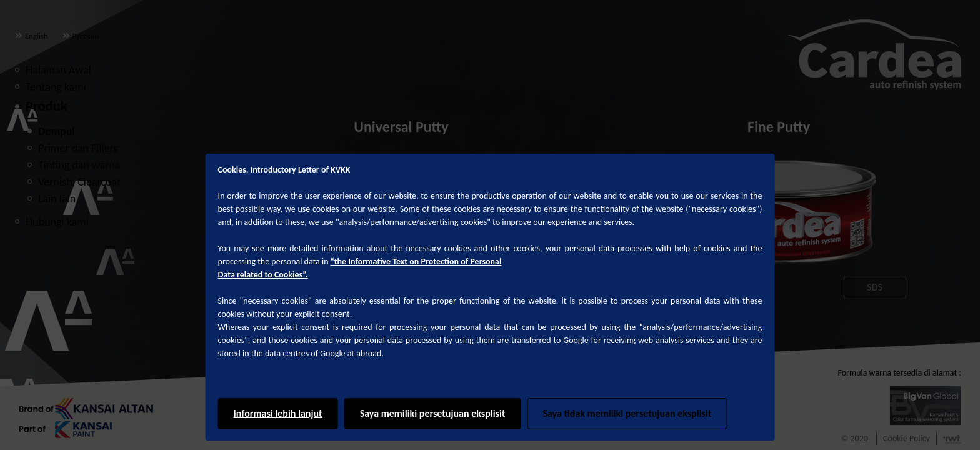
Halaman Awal (58, 70)
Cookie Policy (907, 438)
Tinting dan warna (79, 165)
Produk (46, 106)
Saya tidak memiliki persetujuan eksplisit (627, 413)
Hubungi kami (57, 222)
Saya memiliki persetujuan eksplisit (433, 413)
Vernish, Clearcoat (79, 182)
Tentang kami (56, 87)
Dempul (57, 131)
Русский (81, 36)
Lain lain (57, 199)
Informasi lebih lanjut (278, 413)
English (32, 36)
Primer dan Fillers (78, 148)
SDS (875, 287)
